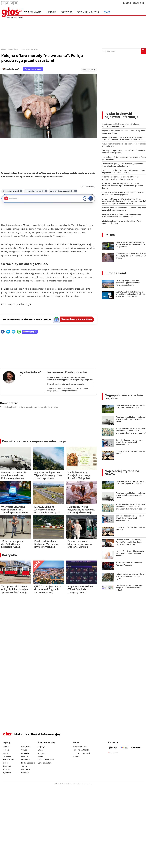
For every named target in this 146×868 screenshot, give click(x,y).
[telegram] (14, 332)
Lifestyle (41, 750)
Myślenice (7, 773)
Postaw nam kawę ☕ (33, 69)
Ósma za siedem (45, 763)
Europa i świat (115, 273)
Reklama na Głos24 (81, 750)
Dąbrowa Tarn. (9, 760)
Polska (110, 235)
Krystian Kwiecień (12, 69)
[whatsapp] (19, 332)
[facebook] (3, 332)
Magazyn (41, 747)
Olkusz (24, 750)
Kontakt (76, 756)
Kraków (5, 747)
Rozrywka (66, 12)
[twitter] (8, 332)
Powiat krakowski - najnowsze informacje (34, 441)
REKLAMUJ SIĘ (138, 3)
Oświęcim (25, 753)
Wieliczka (25, 773)
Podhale (25, 756)
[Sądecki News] (124, 747)
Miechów (6, 769)
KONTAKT (127, 3)
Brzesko (6, 753)
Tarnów (24, 766)
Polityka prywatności (81, 753)
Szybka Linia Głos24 (88, 12)
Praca (107, 12)
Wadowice (25, 769)
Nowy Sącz (26, 747)
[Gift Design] (113, 752)
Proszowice (26, 760)
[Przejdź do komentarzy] (89, 70)
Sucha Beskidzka (28, 763)
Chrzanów (7, 756)
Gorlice (5, 763)
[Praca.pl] (113, 747)
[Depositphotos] (136, 747)
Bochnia (6, 750)
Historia (51, 12)
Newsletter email (80, 747)
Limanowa (7, 766)
